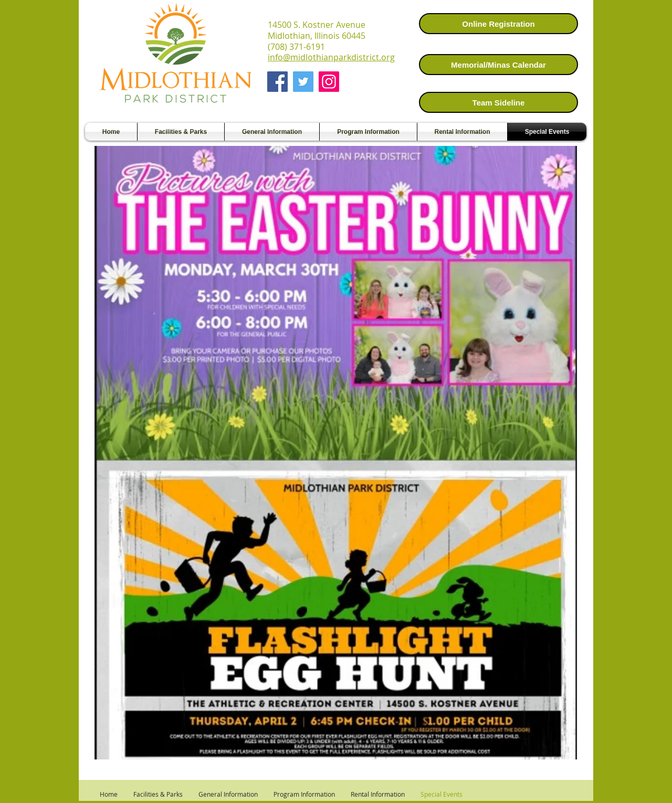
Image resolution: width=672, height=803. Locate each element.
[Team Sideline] (498, 102)
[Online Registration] (498, 24)
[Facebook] (277, 82)
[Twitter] (303, 82)
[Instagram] (329, 82)
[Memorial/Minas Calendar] (498, 65)
